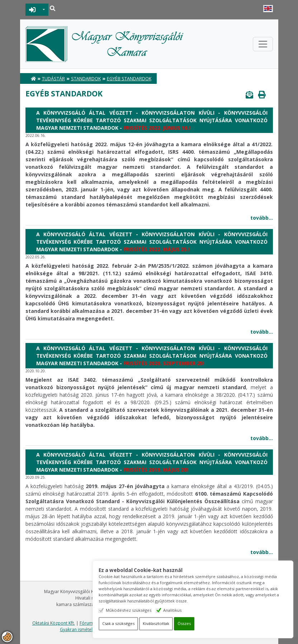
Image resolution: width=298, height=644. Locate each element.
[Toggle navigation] (263, 44)
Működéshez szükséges (149, 610)
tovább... (262, 218)
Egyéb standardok (129, 79)
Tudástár (53, 79)
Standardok (86, 79)
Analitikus (193, 610)
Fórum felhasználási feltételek (110, 623)
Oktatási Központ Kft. (54, 623)
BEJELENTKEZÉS (32, 10)
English (268, 9)
